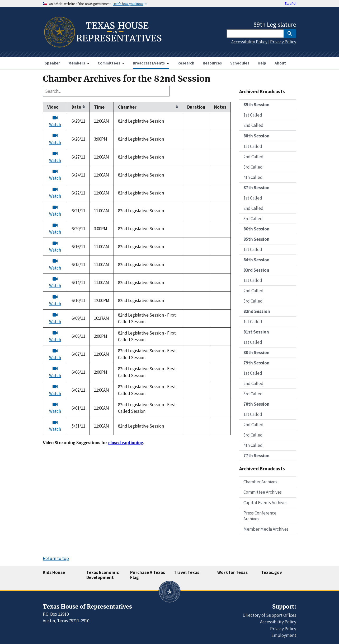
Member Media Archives (266, 529)
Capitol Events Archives (265, 503)
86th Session (256, 229)
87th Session (256, 188)
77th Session (256, 456)
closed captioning (126, 443)
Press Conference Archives (260, 516)
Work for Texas (232, 572)
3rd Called (253, 167)
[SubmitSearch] (290, 34)
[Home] (102, 45)
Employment (284, 635)
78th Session (256, 404)
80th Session (256, 353)
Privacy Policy (283, 42)
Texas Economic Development (103, 575)
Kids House (54, 572)
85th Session (256, 239)
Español (291, 3)
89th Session (256, 105)
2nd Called (253, 125)
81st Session (256, 332)
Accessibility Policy (249, 42)
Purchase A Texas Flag (148, 575)
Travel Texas (187, 572)
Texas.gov (272, 572)
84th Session (256, 260)
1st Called (253, 115)
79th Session (256, 363)
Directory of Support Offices (269, 615)
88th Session (256, 136)
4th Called (253, 177)
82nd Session (257, 311)
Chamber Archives (260, 482)
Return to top (56, 558)
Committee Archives (263, 492)
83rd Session (256, 270)
